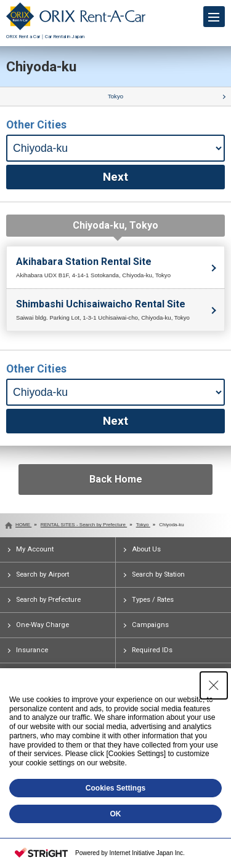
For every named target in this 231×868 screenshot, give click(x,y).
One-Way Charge (43, 625)
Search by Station (158, 574)
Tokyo (115, 96)
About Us (146, 549)
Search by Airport (43, 574)
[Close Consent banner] (214, 685)
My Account (35, 549)
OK (116, 814)
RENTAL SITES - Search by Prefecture (84, 525)
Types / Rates (153, 600)
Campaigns (150, 625)
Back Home (116, 479)
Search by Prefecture (48, 600)
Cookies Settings (115, 788)
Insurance (32, 650)
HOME (23, 525)
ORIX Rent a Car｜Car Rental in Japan (76, 34)
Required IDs (152, 650)
